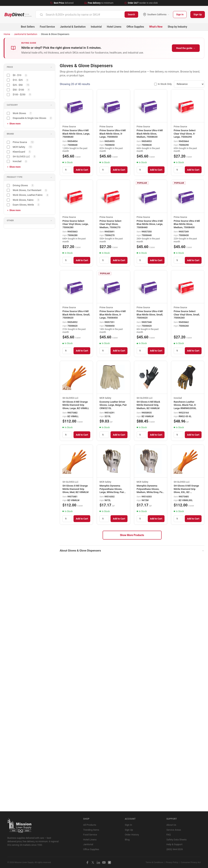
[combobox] (80, 15)
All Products (90, 825)
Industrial (96, 27)
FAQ (168, 835)
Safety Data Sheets (176, 840)
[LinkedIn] (98, 862)
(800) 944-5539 (175, 849)
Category (12, 105)
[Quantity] (67, 170)
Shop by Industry (177, 27)
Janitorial (88, 844)
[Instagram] (109, 862)
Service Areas (174, 830)
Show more (15, 124)
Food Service (47, 27)
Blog (127, 840)
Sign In (180, 14)
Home (7, 34)
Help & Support (174, 844)
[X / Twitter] (93, 862)
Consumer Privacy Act (191, 862)
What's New (156, 27)
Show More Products (132, 535)
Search (131, 15)
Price (10, 67)
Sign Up (198, 14)
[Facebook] (87, 862)
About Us (171, 825)
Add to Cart (82, 170)
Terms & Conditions (154, 862)
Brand (10, 134)
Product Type (15, 177)
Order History (132, 835)
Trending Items (91, 830)
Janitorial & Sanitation (73, 27)
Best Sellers (28, 27)
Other (10, 221)
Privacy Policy (172, 862)
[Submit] (41, 15)
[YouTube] (104, 862)
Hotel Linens (114, 27)
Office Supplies (135, 27)
